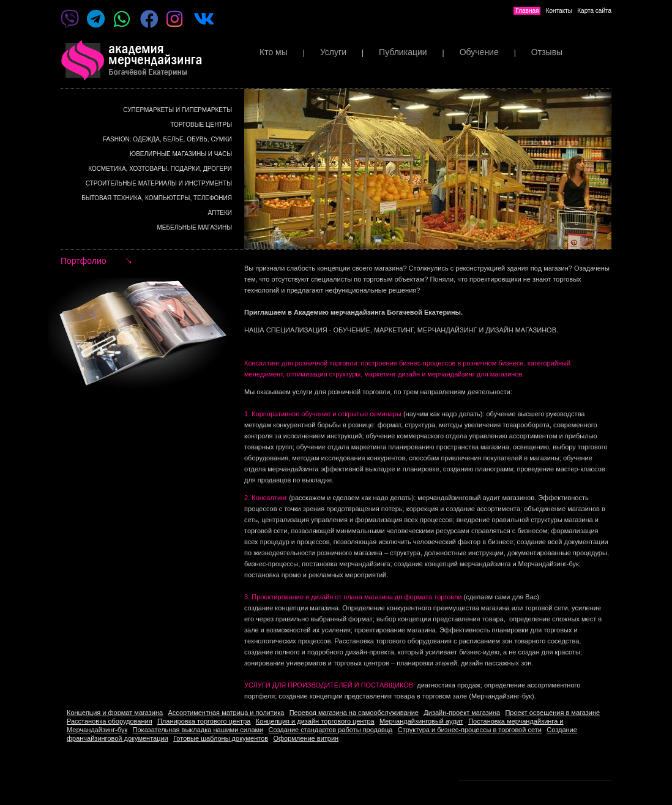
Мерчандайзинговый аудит (421, 721)
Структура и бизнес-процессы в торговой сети (470, 730)
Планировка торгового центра (204, 721)
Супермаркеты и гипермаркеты (177, 110)
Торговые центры (201, 125)
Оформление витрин (306, 738)
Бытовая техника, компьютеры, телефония (157, 198)
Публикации (403, 52)
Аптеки (220, 213)
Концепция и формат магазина (115, 713)
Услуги (333, 52)
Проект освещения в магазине (552, 713)
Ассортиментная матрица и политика (226, 713)
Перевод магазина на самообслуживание (354, 713)
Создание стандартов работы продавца (331, 730)
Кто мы (274, 52)
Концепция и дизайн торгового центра (315, 721)
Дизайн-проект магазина (462, 713)
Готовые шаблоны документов (221, 738)
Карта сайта (594, 11)
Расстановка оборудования (110, 721)
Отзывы (547, 52)
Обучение (479, 52)
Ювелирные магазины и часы (181, 154)
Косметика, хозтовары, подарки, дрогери (160, 169)
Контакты (559, 11)
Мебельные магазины (195, 227)
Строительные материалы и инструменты (159, 183)
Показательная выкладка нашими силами (198, 730)
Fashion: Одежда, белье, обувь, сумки (167, 139)
